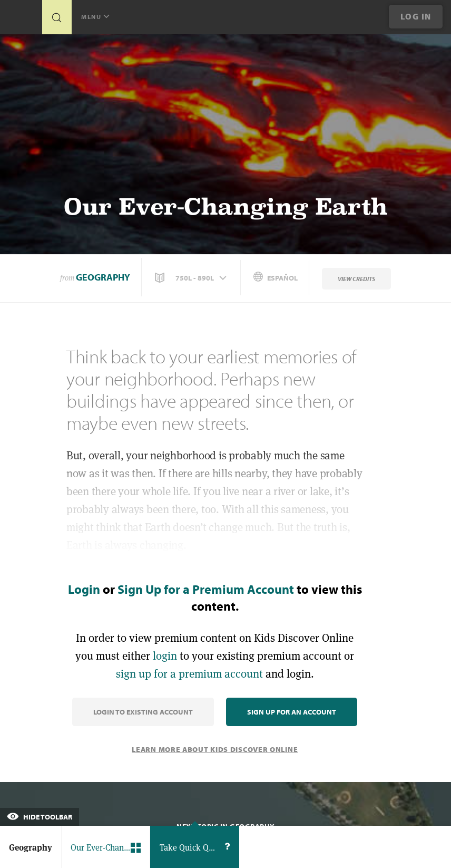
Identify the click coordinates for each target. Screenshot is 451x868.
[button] (192, 278)
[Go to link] (21, 20)
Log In (416, 16)
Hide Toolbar (40, 817)
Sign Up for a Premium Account (206, 589)
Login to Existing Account (143, 712)
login (165, 656)
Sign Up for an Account (292, 712)
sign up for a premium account (189, 674)
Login (84, 589)
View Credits (356, 279)
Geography (103, 277)
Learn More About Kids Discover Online (215, 749)
